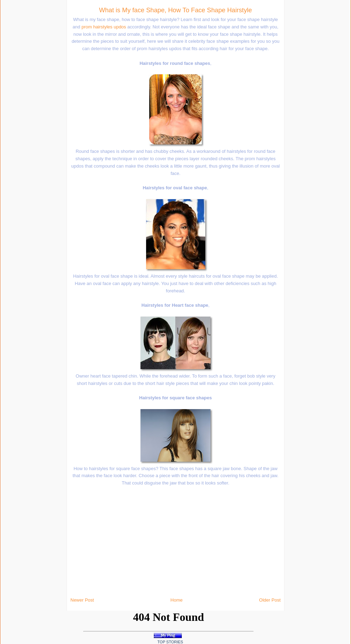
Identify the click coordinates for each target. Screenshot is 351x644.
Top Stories (170, 642)
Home (177, 600)
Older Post (270, 600)
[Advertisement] (77, 105)
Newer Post (82, 600)
